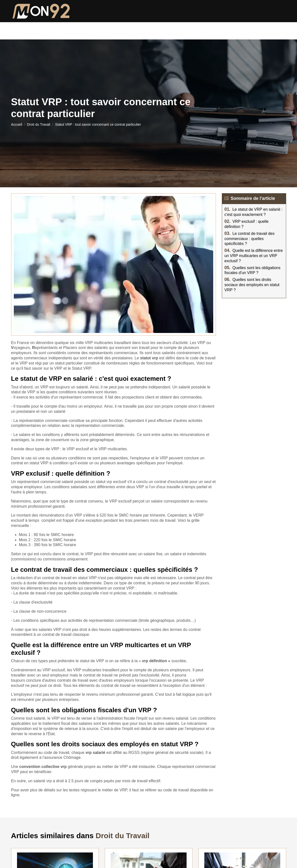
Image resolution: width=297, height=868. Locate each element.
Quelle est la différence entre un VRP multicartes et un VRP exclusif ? (254, 256)
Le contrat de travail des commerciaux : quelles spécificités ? (250, 239)
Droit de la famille (63, 28)
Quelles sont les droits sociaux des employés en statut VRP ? (252, 285)
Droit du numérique (264, 28)
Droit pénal (106, 28)
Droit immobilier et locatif (158, 28)
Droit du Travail (215, 28)
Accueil (17, 124)
